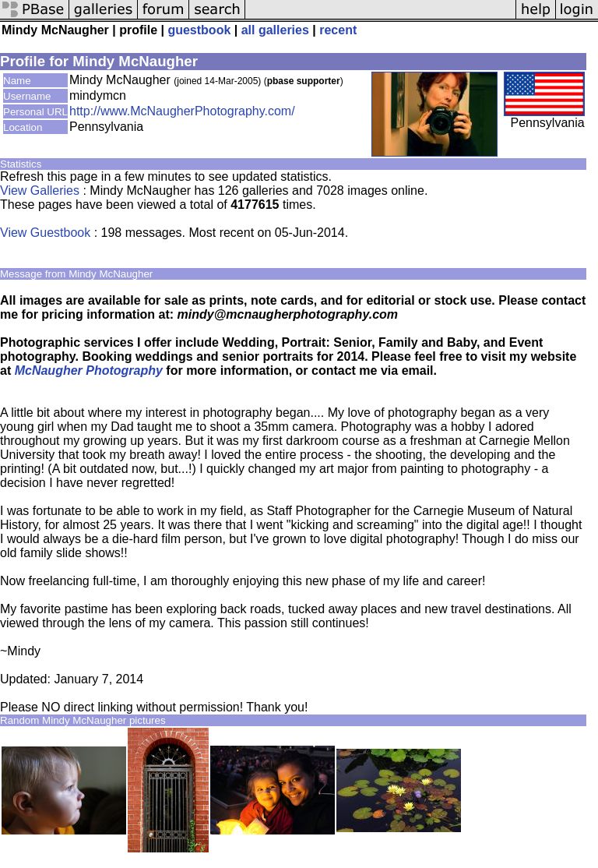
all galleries (275, 30)
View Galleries (40, 191)
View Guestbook (45, 233)
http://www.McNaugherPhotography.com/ (182, 111)
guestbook (199, 30)
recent (338, 30)
